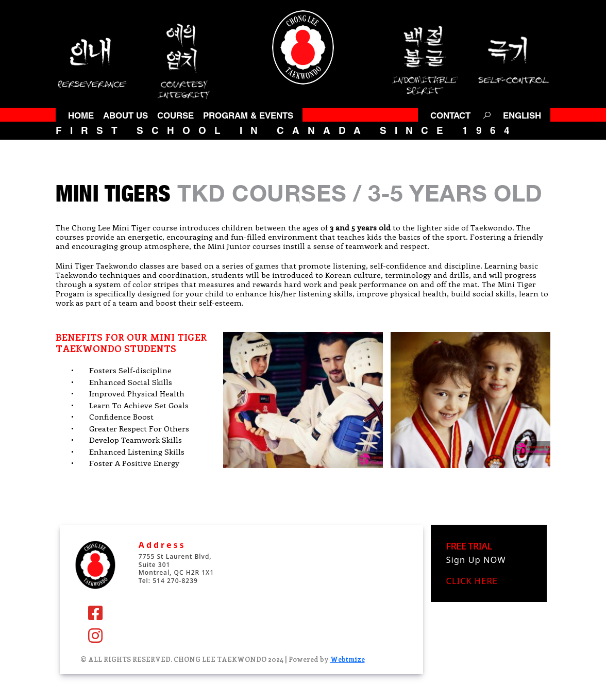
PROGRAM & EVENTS (248, 115)
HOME (81, 115)
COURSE (175, 115)
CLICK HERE (472, 581)
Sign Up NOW (476, 560)
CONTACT (450, 115)
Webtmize (348, 659)
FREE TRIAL (469, 546)
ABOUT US (125, 115)
